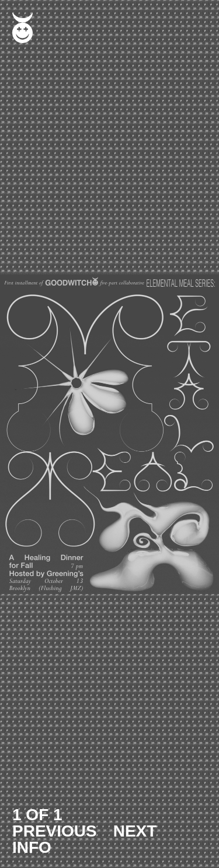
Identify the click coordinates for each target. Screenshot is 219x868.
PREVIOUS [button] (55, 831)
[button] (109, 434)
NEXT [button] (135, 831)
